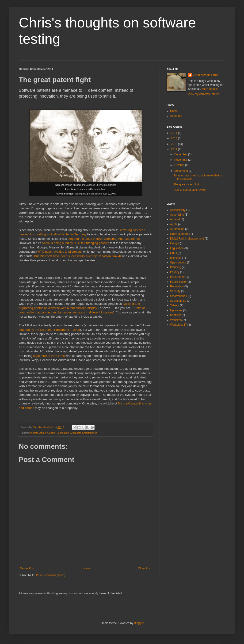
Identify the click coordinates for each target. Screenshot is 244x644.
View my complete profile (204, 94)
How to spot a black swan (190, 190)
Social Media (178, 301)
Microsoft (76, 433)
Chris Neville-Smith (206, 75)
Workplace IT (178, 325)
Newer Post (27, 568)
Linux (173, 253)
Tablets (175, 305)
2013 (175, 138)
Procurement (178, 277)
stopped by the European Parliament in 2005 (49, 330)
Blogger (139, 623)
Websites (176, 320)
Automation (177, 229)
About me (176, 116)
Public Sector (178, 282)
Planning (176, 267)
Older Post (145, 568)
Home (86, 568)
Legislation (63, 433)
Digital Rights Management (187, 239)
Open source (178, 263)
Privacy (175, 272)
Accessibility (178, 210)
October (180, 165)
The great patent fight (187, 184)
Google (51, 433)
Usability (175, 315)
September (182, 171)
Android (34, 433)
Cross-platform (179, 234)
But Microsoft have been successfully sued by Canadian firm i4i (77, 256)
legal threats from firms (49, 356)
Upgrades (176, 310)
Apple (43, 433)
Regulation (177, 286)
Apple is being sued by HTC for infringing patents (75, 243)
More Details (210, 89)
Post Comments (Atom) (51, 575)
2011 (175, 149)
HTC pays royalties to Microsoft (59, 252)
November (181, 160)
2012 (175, 144)
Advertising (177, 215)
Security (175, 291)
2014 (175, 133)
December (181, 154)
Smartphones (90, 433)
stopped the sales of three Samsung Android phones (104, 239)
